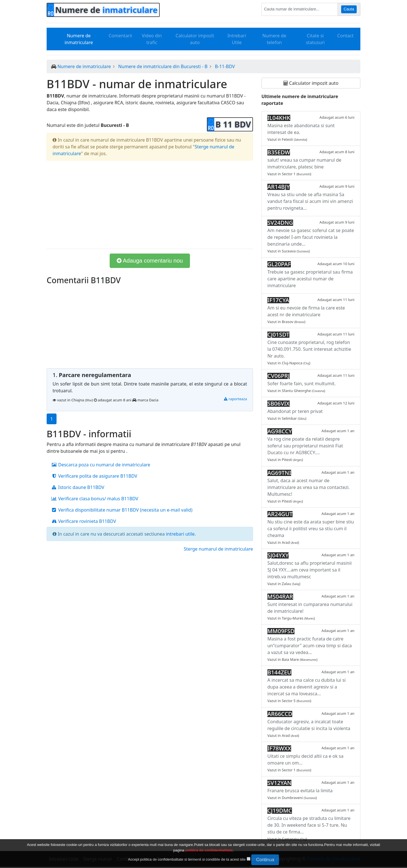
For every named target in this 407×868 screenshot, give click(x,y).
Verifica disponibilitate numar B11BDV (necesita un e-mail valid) (122, 510)
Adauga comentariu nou (150, 261)
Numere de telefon (274, 39)
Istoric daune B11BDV (78, 487)
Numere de (106, 10)
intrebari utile (180, 534)
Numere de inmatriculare (79, 39)
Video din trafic (152, 39)
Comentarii (120, 36)
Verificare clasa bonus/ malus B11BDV (95, 499)
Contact (345, 36)
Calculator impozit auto (195, 39)
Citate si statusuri (315, 39)
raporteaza (235, 399)
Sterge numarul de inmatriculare (218, 549)
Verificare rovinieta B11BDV (84, 521)
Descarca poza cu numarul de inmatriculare (101, 465)
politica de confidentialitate (209, 850)
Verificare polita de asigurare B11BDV (94, 476)
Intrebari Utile (237, 39)
